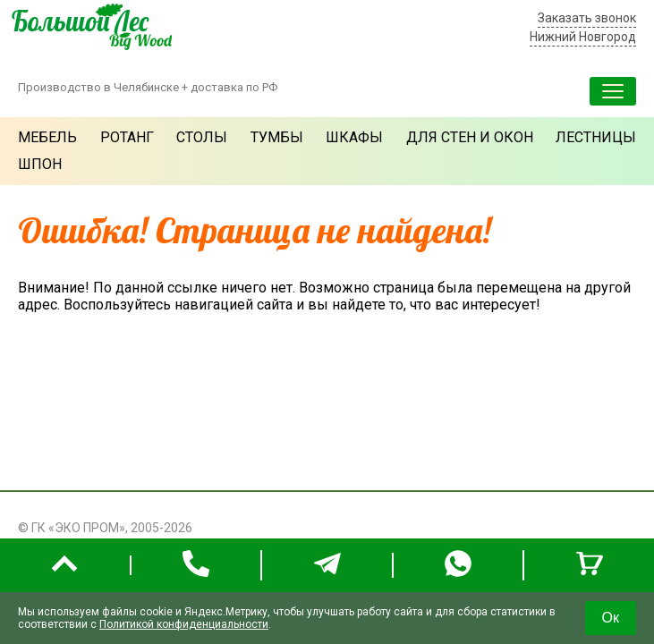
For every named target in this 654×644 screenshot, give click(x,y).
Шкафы (354, 137)
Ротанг (127, 137)
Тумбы (277, 137)
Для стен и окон (470, 137)
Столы (202, 137)
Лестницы (596, 137)
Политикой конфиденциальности (184, 624)
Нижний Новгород (583, 37)
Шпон (40, 164)
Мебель (47, 137)
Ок (611, 618)
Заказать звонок (587, 18)
